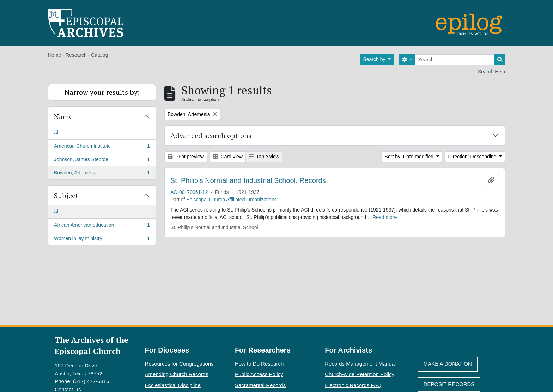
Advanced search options (211, 136)
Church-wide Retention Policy (360, 374)
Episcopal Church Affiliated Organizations (232, 200)
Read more (385, 217)
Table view (264, 157)
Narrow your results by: (102, 92)
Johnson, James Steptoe (102, 161)
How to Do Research (259, 364)
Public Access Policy (259, 374)
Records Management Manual (360, 364)
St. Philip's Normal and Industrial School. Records (248, 180)
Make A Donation (448, 364)
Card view (228, 157)
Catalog (99, 55)
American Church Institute (102, 147)
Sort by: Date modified (410, 157)
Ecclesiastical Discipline (173, 385)
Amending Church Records (177, 374)
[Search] (455, 60)
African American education (102, 226)
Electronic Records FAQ (353, 385)
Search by (375, 59)
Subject (66, 195)
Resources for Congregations (179, 364)
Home (54, 55)
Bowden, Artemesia (102, 174)
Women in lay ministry (102, 240)
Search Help (491, 72)
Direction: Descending (473, 157)
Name (63, 117)
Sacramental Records (260, 385)
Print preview (186, 157)
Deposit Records (449, 384)
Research (76, 55)
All (57, 133)
